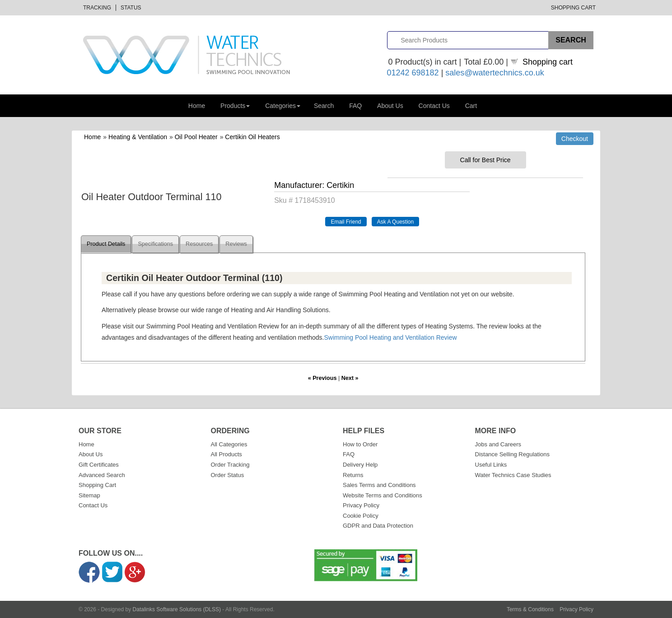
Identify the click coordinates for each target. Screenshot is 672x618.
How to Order (360, 444)
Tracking (97, 8)
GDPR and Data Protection (378, 526)
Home (197, 106)
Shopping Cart (573, 8)
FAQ (355, 106)
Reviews (236, 244)
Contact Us (434, 106)
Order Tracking (230, 465)
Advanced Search (102, 475)
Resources (199, 244)
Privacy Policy (361, 505)
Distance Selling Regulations (512, 454)
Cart (471, 106)
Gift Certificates (99, 465)
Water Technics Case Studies (513, 475)
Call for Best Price (485, 160)
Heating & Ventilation (138, 137)
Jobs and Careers (498, 444)
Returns (353, 475)
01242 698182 (413, 73)
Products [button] (235, 106)
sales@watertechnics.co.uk (495, 73)
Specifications (155, 244)
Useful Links (491, 465)
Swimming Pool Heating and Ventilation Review (390, 337)
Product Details (106, 244)
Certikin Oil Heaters (252, 137)
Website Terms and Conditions (383, 495)
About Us (390, 106)
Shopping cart (548, 62)
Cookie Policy (361, 516)
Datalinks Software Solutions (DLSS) (177, 609)
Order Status (228, 475)
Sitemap (89, 495)
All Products (226, 454)
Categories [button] (283, 106)
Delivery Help (360, 465)
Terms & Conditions (530, 609)
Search (324, 106)
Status (131, 8)
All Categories (229, 444)
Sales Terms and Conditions (379, 485)
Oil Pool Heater (196, 137)
